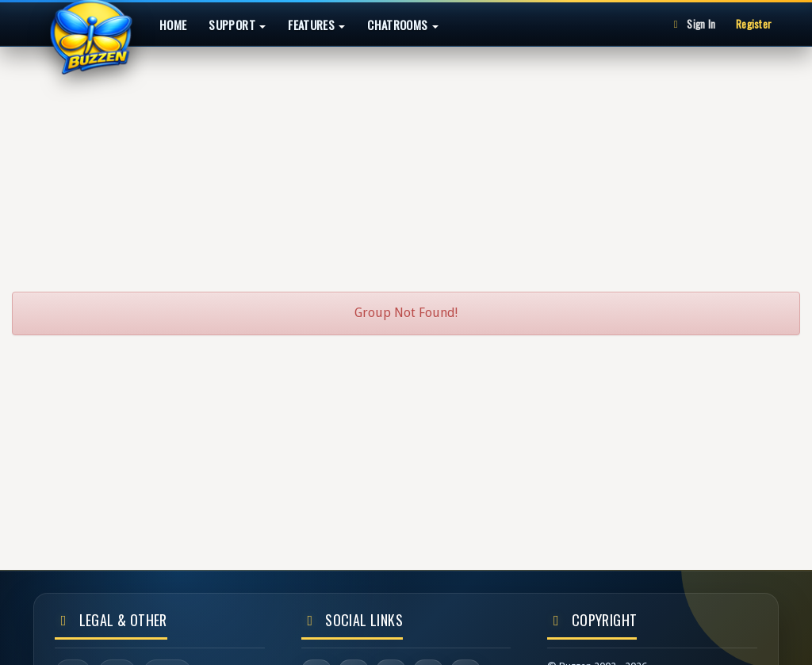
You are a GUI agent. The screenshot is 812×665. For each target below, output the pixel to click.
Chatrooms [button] (403, 25)
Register (754, 24)
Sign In (692, 24)
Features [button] (316, 25)
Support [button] (237, 25)
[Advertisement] (406, 162)
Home (173, 25)
